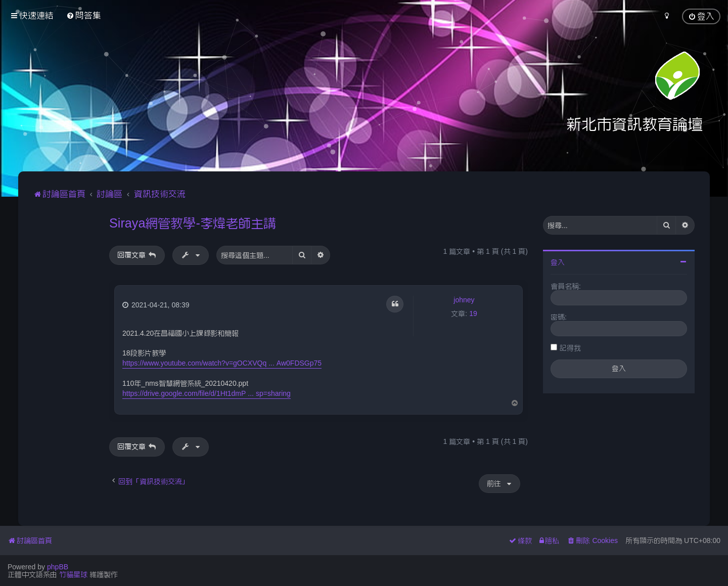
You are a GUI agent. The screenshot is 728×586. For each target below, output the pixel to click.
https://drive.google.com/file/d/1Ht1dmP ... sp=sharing (207, 393)
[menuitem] (84, 15)
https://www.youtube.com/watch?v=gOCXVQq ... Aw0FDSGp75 (222, 363)
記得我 (570, 348)
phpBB (58, 567)
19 (473, 313)
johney (464, 300)
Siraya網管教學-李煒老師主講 (193, 223)
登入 (558, 262)
